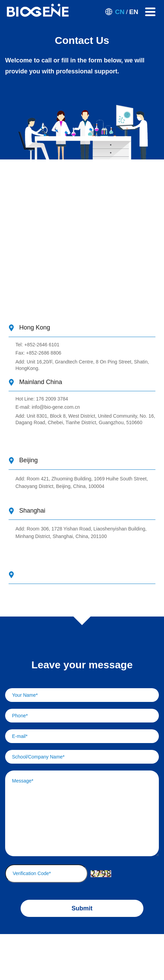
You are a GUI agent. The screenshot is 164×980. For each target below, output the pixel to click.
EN (134, 12)
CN (120, 12)
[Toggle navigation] (150, 12)
